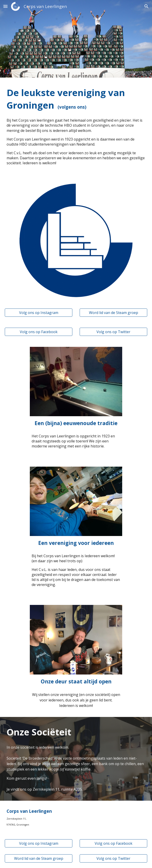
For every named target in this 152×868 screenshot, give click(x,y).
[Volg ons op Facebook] (38, 332)
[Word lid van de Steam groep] (113, 313)
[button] (5, 6)
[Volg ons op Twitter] (113, 332)
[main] (76, 99)
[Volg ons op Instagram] (38, 313)
